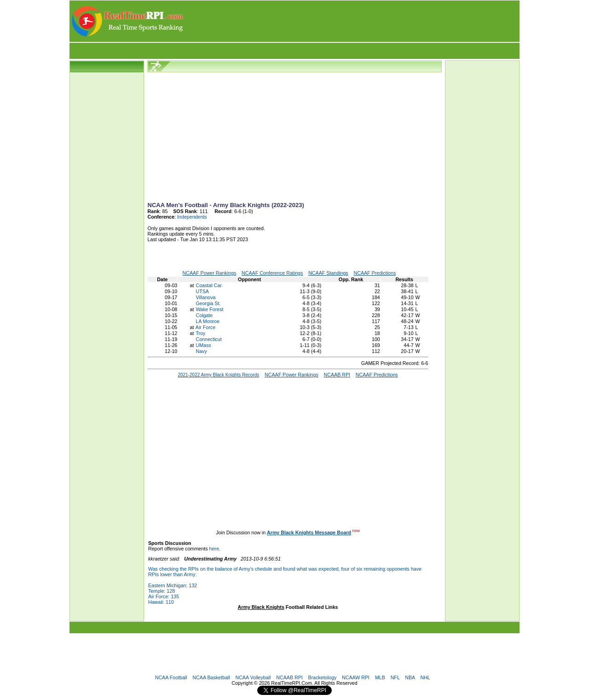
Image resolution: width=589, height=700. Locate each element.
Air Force (205, 327)
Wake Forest (209, 309)
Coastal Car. (209, 285)
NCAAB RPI (289, 677)
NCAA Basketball (211, 677)
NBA (410, 677)
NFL (395, 677)
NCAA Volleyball (253, 677)
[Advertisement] (352, 21)
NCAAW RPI (356, 677)
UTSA (202, 291)
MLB (380, 677)
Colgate (204, 315)
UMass (203, 345)
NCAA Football (171, 677)
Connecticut (208, 339)
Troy (200, 333)
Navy (201, 351)
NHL (425, 677)
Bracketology (323, 677)
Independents (192, 217)
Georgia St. (208, 303)
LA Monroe (208, 321)
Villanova (205, 297)
